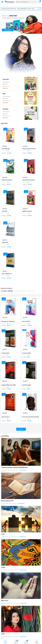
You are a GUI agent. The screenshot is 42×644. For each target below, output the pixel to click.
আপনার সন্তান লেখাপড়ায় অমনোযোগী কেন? (32, 417)
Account (37, 642)
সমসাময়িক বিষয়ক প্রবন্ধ (20, 291)
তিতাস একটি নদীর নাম (7, 274)
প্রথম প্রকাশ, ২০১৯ (7, 116)
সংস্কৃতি (3, 567)
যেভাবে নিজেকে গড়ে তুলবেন (29, 180)
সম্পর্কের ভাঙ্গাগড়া (5, 353)
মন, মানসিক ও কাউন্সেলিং (7, 291)
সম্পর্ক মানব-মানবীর (26, 353)
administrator (23, 470)
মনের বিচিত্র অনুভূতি (26, 385)
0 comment (15, 470)
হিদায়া (4, 94)
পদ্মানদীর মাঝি (5, 243)
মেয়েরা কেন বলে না (6, 417)
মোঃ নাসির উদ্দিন (6, 96)
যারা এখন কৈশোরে (26, 321)
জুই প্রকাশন (5, 84)
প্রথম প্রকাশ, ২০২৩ (7, 86)
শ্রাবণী (3, 634)
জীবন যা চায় (5, 601)
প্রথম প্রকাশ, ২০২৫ (7, 101)
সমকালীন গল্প (30, 291)
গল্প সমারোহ (5, 109)
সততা (3, 534)
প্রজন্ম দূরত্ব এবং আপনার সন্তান (8, 321)
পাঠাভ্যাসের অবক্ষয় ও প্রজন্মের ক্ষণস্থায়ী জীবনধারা (14, 468)
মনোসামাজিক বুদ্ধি (6, 149)
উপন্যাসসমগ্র (6, 79)
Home (5, 642)
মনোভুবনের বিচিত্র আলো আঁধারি (8, 385)
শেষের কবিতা (4, 211)
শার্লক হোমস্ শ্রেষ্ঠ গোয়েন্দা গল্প (29, 149)
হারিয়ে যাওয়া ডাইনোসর (7, 180)
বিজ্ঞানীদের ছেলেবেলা (27, 211)
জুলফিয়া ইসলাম (6, 82)
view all (21, 429)
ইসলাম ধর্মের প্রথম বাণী (7, 501)
